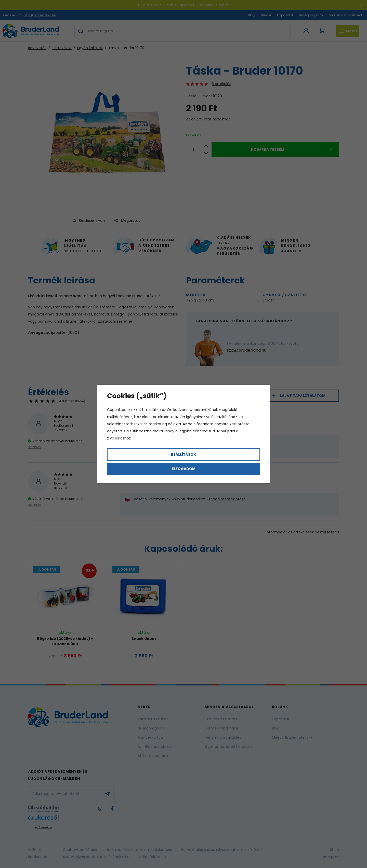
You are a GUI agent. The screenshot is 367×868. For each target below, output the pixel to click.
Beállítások (183, 454)
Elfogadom (184, 469)
